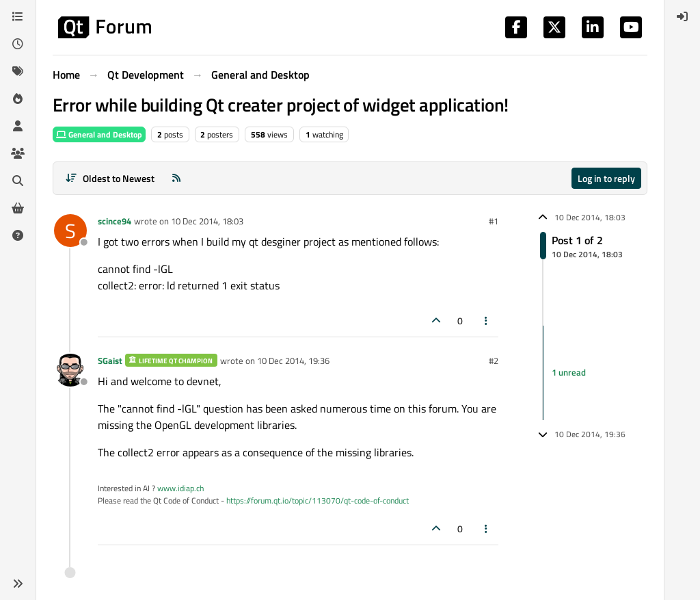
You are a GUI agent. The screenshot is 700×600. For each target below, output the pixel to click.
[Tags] (18, 71)
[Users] (18, 126)
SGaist (110, 361)
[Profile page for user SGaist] (70, 370)
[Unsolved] (18, 235)
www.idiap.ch (180, 488)
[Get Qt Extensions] (18, 208)
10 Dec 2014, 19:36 (293, 361)
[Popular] (18, 99)
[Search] (18, 181)
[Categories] (18, 16)
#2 (494, 361)
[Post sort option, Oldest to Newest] (110, 178)
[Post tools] (487, 321)
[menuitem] (682, 16)
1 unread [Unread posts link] (569, 372)
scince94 (115, 221)
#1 (494, 221)
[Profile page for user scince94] (70, 231)
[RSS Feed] (176, 178)
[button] (18, 584)
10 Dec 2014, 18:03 (207, 221)
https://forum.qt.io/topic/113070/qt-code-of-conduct (318, 500)
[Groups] (18, 153)
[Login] (682, 16)
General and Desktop (99, 134)
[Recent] (18, 44)
